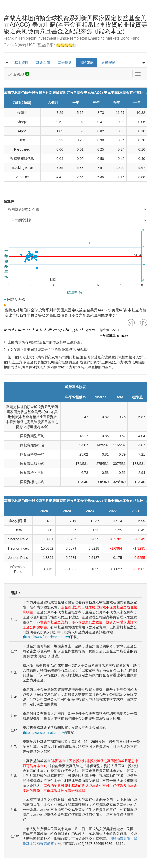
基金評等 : (57, 45)
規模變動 (108, 63)
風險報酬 (87, 63)
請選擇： (11, 201)
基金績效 (65, 63)
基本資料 (21, 63)
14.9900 (19, 74)
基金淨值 (43, 63)
